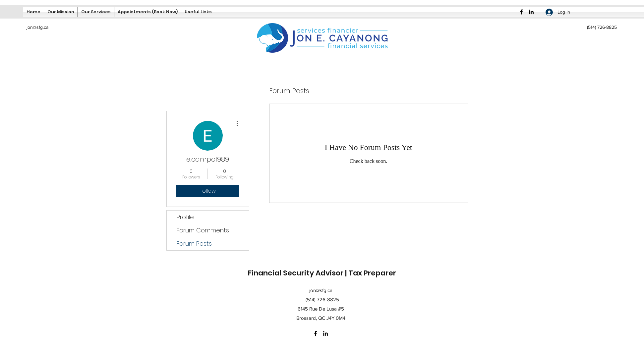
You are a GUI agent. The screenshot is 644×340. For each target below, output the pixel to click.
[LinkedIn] (531, 12)
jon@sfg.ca (37, 27)
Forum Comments (203, 230)
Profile (185, 217)
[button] (198, 12)
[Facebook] (521, 12)
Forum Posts (194, 243)
